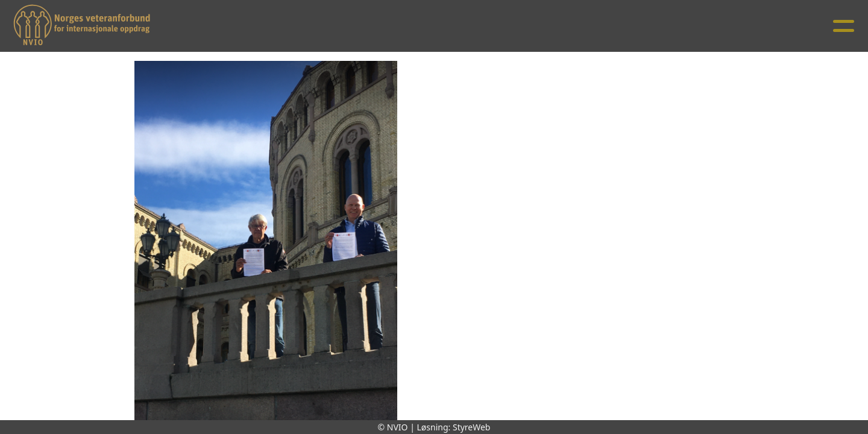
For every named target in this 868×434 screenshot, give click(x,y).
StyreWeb (472, 427)
